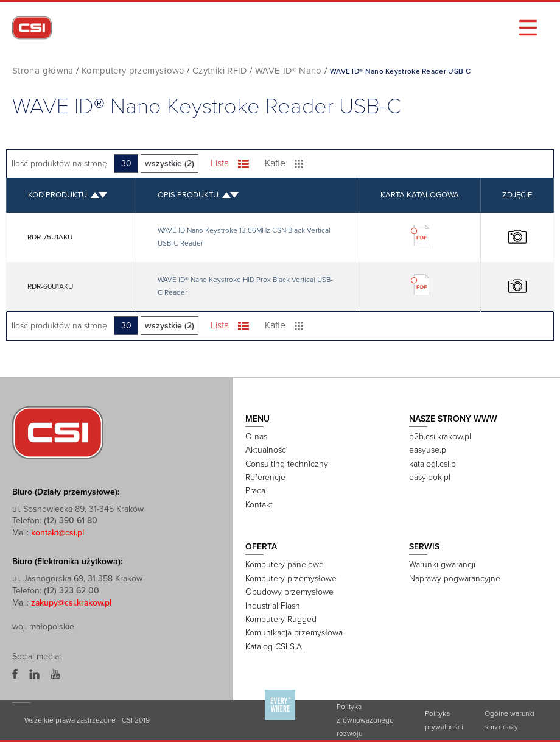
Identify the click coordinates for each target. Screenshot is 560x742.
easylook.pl (430, 477)
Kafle (285, 163)
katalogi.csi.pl (433, 463)
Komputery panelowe (285, 564)
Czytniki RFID (220, 71)
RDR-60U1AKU (51, 286)
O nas (256, 436)
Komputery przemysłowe (133, 71)
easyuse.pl (429, 449)
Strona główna (43, 71)
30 (127, 164)
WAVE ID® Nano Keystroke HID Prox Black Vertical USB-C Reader (245, 286)
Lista (230, 163)
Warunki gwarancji (442, 564)
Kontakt (259, 504)
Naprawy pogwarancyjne (455, 578)
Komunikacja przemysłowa (294, 632)
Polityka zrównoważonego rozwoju (365, 719)
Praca (255, 490)
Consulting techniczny (287, 463)
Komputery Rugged (281, 619)
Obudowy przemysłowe (289, 591)
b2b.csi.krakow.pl (440, 436)
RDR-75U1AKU (51, 236)
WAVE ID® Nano (289, 71)
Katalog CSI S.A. (275, 646)
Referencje (265, 477)
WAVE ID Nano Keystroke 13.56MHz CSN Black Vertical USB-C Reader (244, 237)
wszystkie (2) (170, 164)
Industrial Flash (273, 605)
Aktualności (267, 449)
